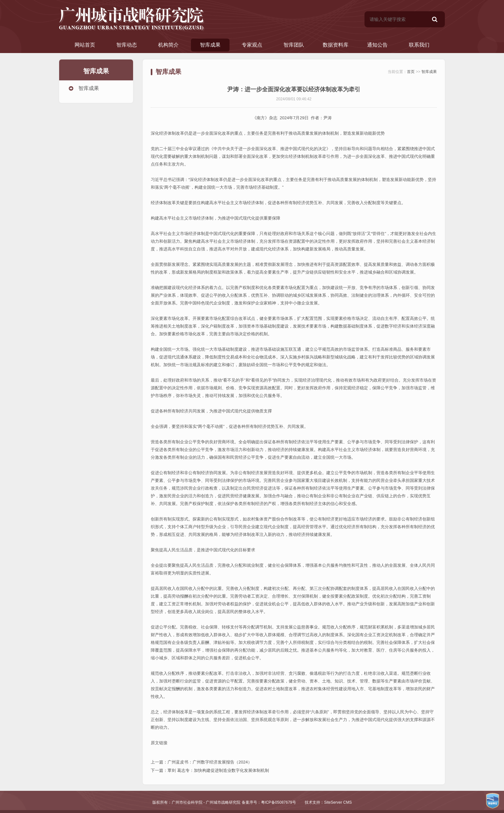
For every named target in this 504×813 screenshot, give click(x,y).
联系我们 (419, 45)
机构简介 (168, 45)
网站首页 (85, 45)
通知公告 (377, 45)
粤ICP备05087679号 (279, 802)
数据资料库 (336, 45)
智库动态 (127, 45)
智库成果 (210, 45)
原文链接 (159, 743)
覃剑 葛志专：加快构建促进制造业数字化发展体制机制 (218, 770)
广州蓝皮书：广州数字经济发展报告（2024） (210, 762)
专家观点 (252, 45)
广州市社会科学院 (187, 802)
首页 (411, 72)
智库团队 (294, 45)
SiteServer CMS (338, 802)
